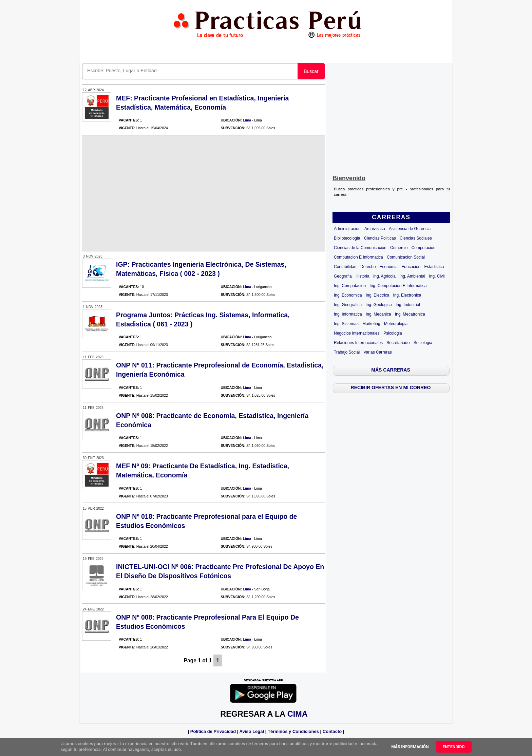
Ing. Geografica (348, 305)
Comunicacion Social (406, 257)
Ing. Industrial (408, 305)
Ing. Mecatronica (410, 314)
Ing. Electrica (377, 295)
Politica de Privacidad (213, 731)
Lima (247, 120)
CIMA (297, 714)
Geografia (343, 276)
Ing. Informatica (348, 314)
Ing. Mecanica (378, 314)
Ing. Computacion (350, 286)
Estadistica (434, 267)
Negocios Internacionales (357, 333)
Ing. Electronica (407, 295)
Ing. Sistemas (346, 324)
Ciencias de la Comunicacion (360, 248)
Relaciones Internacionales (358, 343)
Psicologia (393, 333)
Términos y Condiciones (293, 731)
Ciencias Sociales (416, 238)
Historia (363, 276)
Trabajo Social (347, 352)
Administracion (347, 229)
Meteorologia (396, 324)
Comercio (399, 248)
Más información (410, 747)
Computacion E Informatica (358, 257)
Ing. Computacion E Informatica (398, 286)
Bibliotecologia (347, 238)
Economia (389, 267)
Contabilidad (345, 267)
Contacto (332, 731)
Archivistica (375, 229)
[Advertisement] (391, 117)
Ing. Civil (437, 276)
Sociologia (423, 343)
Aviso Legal (252, 731)
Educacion (411, 267)
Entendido (453, 747)
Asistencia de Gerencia (410, 229)
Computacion (424, 248)
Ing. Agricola (384, 276)
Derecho (368, 267)
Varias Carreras (378, 352)
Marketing (371, 324)
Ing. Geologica (378, 305)
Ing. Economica (348, 295)
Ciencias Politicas (380, 238)
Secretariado (398, 343)
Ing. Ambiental (412, 276)
